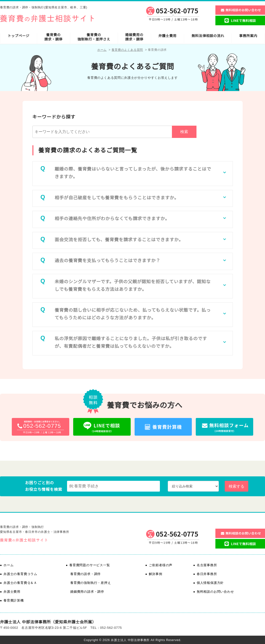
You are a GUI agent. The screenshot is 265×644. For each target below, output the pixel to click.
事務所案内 (248, 36)
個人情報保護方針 (210, 583)
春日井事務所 (207, 574)
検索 (184, 132)
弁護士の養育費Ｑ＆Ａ (20, 583)
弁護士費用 (167, 36)
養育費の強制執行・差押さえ (94, 37)
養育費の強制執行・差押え (91, 583)
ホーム (102, 50)
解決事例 (156, 574)
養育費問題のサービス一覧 (90, 565)
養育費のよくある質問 (127, 50)
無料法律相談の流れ (208, 36)
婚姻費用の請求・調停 (134, 37)
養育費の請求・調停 (54, 37)
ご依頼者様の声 (161, 565)
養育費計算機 (14, 600)
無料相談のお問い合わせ (215, 592)
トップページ (19, 36)
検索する (237, 486)
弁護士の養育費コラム (20, 574)
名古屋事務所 (207, 565)
